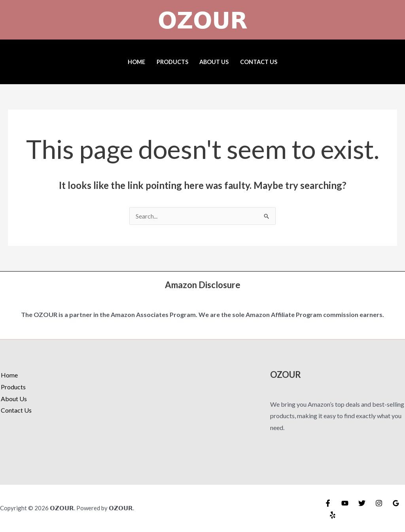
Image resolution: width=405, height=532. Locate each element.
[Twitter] (362, 503)
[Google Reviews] (396, 503)
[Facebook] (328, 503)
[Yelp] (333, 515)
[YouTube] (345, 503)
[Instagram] (379, 503)
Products (172, 62)
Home (136, 62)
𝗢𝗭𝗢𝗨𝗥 (203, 20)
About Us (214, 62)
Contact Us (259, 62)
